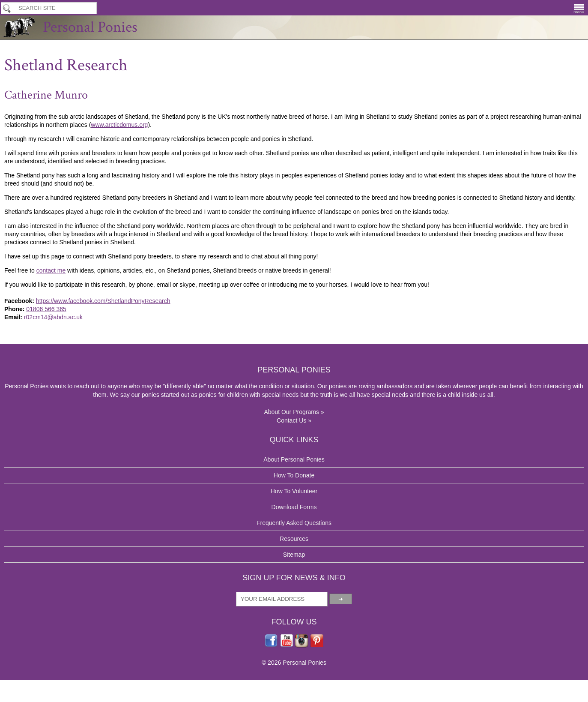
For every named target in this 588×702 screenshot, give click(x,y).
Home (95, 117)
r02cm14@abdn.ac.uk (145, 472)
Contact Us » (106, 672)
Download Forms (258, 100)
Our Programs (148, 100)
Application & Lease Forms (407, 7)
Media (351, 100)
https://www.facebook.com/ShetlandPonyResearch (201, 454)
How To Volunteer (285, 7)
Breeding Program (477, 7)
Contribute (312, 100)
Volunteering (201, 100)
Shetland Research (221, 117)
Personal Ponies (294, 36)
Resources (238, 652)
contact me (142, 412)
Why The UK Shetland (170, 117)
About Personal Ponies (254, 573)
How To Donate (340, 7)
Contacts (387, 100)
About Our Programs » (119, 663)
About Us (100, 100)
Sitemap (235, 668)
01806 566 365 (136, 463)
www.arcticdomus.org (123, 213)
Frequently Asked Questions (261, 636)
